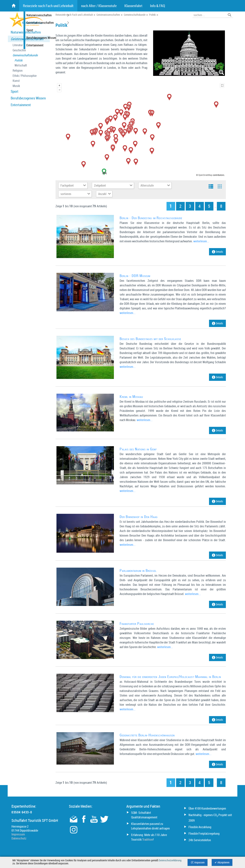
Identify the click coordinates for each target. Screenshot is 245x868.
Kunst (16, 81)
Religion (18, 71)
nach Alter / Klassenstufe (99, 6)
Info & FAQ (158, 6)
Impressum (18, 834)
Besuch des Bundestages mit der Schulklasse (150, 339)
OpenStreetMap (205, 175)
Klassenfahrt (133, 6)
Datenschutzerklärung (170, 860)
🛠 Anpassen (198, 862)
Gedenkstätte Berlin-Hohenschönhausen (147, 735)
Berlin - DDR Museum (135, 276)
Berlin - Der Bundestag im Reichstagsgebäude (151, 218)
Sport (15, 91)
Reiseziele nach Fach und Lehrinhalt (74, 15)
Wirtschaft (21, 65)
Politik (18, 60)
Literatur (18, 45)
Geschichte (19, 50)
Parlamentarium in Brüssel (138, 570)
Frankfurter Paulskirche (137, 624)
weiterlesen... (201, 241)
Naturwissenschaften (26, 32)
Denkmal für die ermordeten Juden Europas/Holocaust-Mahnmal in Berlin (170, 677)
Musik (16, 86)
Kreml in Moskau (131, 397)
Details (217, 252)
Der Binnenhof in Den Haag (139, 517)
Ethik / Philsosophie (25, 76)
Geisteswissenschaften (27, 39)
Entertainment (21, 105)
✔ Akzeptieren (222, 862)
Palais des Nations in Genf (138, 449)
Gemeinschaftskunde (25, 55)
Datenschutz (19, 838)
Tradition (148, 839)
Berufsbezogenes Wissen (28, 98)
